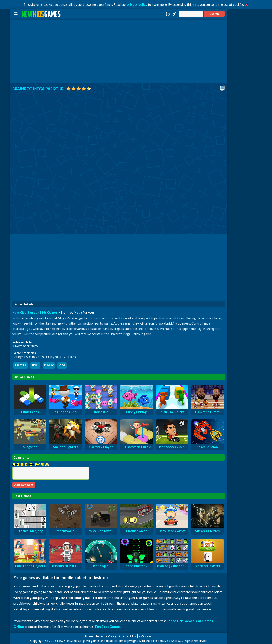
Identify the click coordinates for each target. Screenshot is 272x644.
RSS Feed (145, 636)
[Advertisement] (119, 52)
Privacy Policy (106, 636)
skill (35, 366)
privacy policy (137, 4)
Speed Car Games (180, 621)
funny (49, 366)
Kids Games (49, 312)
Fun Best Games (108, 626)
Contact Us (128, 636)
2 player (20, 366)
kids (62, 366)
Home (89, 636)
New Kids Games (25, 312)
